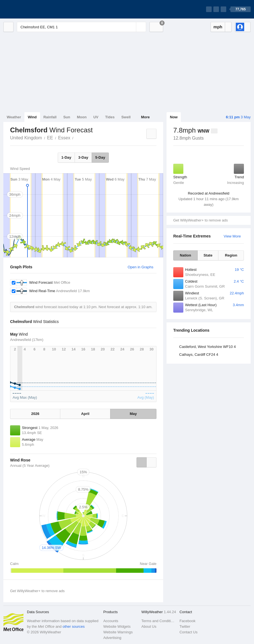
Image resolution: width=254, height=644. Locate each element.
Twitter (185, 626)
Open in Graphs (140, 267)
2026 (35, 414)
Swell (126, 117)
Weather (14, 117)
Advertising (112, 638)
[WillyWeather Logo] (30, 9)
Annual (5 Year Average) (30, 466)
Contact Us (188, 632)
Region (231, 255)
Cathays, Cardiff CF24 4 (199, 355)
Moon (82, 117)
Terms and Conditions (159, 621)
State (208, 255)
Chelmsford (77, 137)
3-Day (83, 157)
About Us (149, 626)
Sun (67, 117)
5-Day (100, 157)
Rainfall (50, 117)
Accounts (111, 621)
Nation (185, 255)
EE (50, 138)
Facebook (187, 621)
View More (232, 236)
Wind (32, 117)
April (85, 414)
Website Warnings (118, 632)
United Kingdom (26, 138)
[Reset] (131, 27)
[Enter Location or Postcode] (81, 27)
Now (174, 117)
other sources (74, 626)
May (133, 414)
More (145, 117)
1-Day (66, 157)
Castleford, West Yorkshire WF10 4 (207, 347)
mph (218, 27)
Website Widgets (117, 626)
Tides (110, 117)
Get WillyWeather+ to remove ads (200, 220)
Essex (64, 138)
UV (96, 117)
